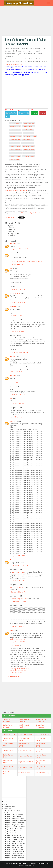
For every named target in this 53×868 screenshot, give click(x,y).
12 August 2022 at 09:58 (18, 642)
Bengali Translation (15, 126)
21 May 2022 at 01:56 (17, 626)
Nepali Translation (28, 140)
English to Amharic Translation (15, 847)
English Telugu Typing (25, 734)
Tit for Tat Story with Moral (19, 599)
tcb (11, 398)
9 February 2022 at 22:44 (18, 601)
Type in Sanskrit (35, 213)
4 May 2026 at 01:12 (16, 673)
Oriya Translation (15, 143)
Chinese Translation (29, 126)
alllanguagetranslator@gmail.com (17, 190)
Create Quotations (24, 773)
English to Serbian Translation (15, 849)
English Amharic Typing (26, 762)
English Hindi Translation (7, 720)
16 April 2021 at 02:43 (17, 404)
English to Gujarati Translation (15, 819)
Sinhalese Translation (16, 153)
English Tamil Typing (42, 734)
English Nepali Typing (25, 750)
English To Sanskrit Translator (19, 213)
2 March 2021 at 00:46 (17, 371)
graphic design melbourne (18, 670)
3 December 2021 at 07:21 (18, 592)
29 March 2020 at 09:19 (17, 303)
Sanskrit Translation (15, 150)
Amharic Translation (15, 123)
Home (6, 805)
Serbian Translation (29, 150)
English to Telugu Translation (14, 814)
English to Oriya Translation (14, 841)
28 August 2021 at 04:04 (18, 556)
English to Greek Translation (14, 854)
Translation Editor (9, 807)
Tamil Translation (29, 153)
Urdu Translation (15, 160)
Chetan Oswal (15, 293)
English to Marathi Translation (15, 823)
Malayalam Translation (30, 136)
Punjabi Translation (15, 146)
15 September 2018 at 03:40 (19, 249)
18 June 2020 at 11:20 (17, 331)
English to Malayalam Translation (16, 821)
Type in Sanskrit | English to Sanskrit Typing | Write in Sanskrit (14, 231)
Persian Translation (27, 143)
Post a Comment (13, 677)
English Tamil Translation (41, 726)
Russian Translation (29, 146)
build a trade (14, 646)
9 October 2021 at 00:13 (18, 581)
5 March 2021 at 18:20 (17, 383)
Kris (11, 268)
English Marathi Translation (24, 726)
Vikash (12, 631)
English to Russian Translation (15, 856)
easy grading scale (18, 572)
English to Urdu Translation (14, 833)
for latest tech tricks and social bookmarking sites (26, 261)
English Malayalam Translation (25, 720)
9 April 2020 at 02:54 (16, 316)
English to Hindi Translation (14, 831)
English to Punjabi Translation (15, 829)
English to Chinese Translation (15, 852)
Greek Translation (15, 130)
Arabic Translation (29, 123)
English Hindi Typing (9, 734)
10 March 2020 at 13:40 (17, 289)
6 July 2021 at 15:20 (16, 417)
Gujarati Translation (28, 130)
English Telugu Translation (41, 720)
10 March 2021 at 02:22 (17, 394)
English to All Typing (42, 773)
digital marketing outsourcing (19, 668)
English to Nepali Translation (14, 835)
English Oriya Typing (25, 756)
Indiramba (13, 307)
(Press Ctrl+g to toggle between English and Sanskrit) (24, 110)
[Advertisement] (26, 21)
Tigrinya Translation (28, 156)
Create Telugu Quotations (13, 810)
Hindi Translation (28, 133)
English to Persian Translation (15, 858)
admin (12, 253)
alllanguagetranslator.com (14, 64)
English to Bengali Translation (14, 825)
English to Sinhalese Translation (15, 843)
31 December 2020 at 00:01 (19, 352)
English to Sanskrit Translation (15, 837)
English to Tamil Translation (14, 816)
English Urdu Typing (9, 750)
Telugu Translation (15, 156)
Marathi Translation (15, 140)
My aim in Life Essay (16, 587)
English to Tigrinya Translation (15, 839)
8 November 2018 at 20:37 (18, 264)
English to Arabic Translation (14, 845)
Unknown (13, 243)
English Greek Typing (25, 767)
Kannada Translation (15, 136)
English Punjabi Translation (8, 726)
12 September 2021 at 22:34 (19, 565)
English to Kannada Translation (15, 827)
